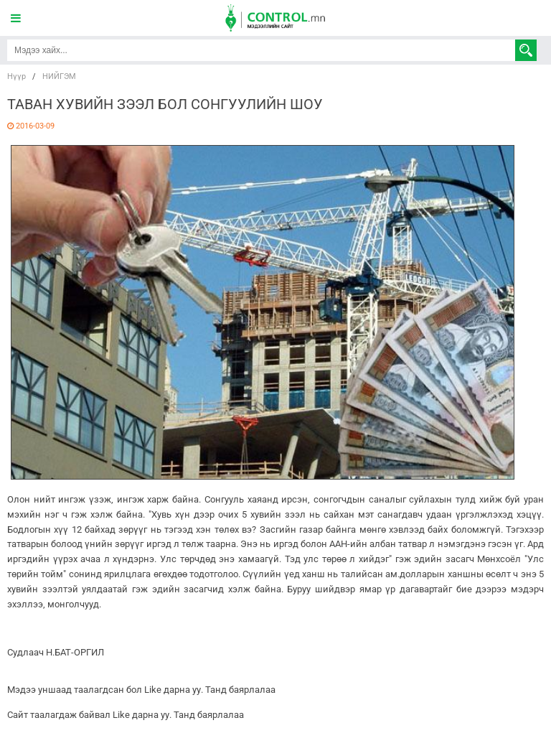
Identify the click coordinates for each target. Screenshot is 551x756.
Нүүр (17, 76)
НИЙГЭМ (59, 76)
